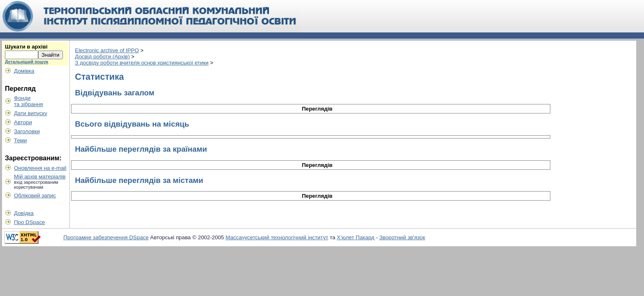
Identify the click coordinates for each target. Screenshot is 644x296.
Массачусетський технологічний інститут (277, 237)
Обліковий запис (35, 195)
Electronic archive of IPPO (107, 50)
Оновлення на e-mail (40, 168)
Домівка (24, 71)
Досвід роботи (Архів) (102, 57)
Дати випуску (31, 113)
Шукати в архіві (26, 47)
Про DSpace (30, 222)
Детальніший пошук (26, 62)
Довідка (24, 213)
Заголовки (27, 131)
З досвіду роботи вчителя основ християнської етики (142, 63)
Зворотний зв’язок (402, 237)
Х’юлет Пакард (356, 237)
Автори (23, 122)
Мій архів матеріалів (40, 177)
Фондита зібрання (29, 101)
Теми (20, 140)
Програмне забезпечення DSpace (106, 237)
